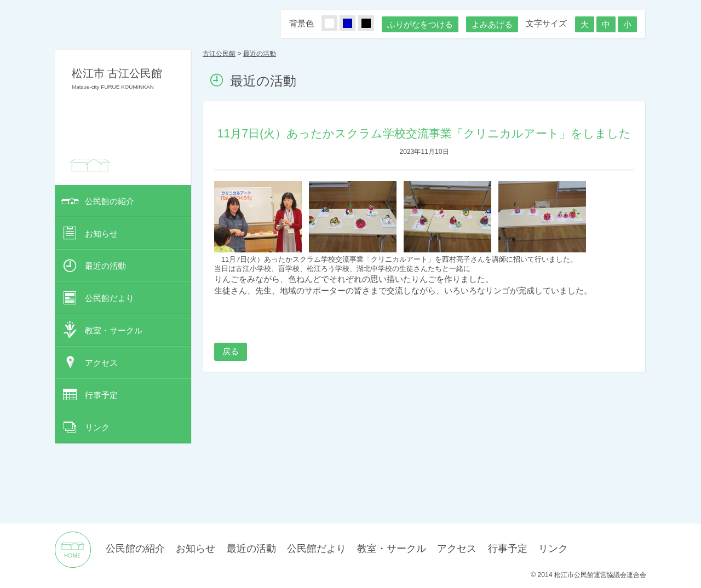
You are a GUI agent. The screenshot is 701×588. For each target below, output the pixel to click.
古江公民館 (219, 54)
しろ (336, 24)
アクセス (101, 363)
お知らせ (101, 234)
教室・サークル (114, 330)
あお (354, 24)
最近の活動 (105, 266)
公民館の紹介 (110, 201)
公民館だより (110, 298)
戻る (231, 351)
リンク (97, 427)
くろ (372, 24)
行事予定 (101, 395)
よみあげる (492, 24)
